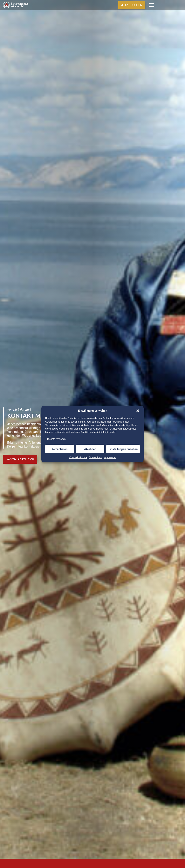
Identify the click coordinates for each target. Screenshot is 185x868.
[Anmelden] (167, 5)
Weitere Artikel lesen (20, 459)
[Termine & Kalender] (180, 5)
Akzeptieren (60, 449)
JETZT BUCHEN (132, 5)
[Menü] (152, 5)
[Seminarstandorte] (174, 5)
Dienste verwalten (56, 439)
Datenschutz (95, 457)
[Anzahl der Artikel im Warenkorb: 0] (160, 5)
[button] (138, 411)
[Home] (16, 5)
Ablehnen (90, 449)
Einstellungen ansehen (123, 449)
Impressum (110, 457)
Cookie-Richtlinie (78, 457)
